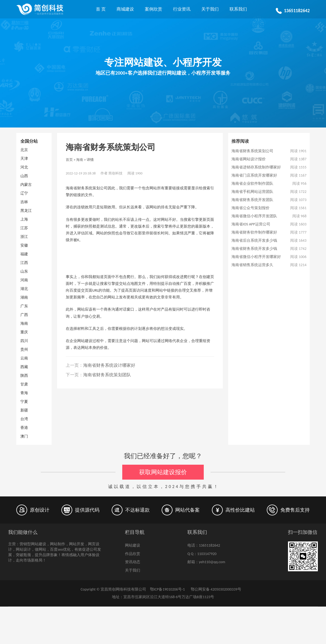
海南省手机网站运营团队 (252, 192)
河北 (24, 167)
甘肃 (24, 384)
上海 (24, 219)
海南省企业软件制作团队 (252, 184)
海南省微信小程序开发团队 (254, 216)
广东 (24, 306)
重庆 (24, 332)
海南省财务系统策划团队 (107, 375)
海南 (24, 323)
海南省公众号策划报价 (250, 208)
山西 (24, 176)
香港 (24, 428)
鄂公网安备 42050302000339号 (215, 589)
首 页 (101, 9)
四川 (24, 341)
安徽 (24, 245)
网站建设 (133, 545)
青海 (24, 393)
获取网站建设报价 (163, 472)
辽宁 (24, 193)
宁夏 (24, 402)
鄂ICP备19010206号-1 (167, 589)
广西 (24, 315)
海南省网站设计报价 (249, 159)
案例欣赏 (153, 9)
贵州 (24, 350)
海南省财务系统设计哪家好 (109, 365)
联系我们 (238, 9)
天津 (24, 159)
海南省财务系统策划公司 (252, 151)
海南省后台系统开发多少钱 (254, 240)
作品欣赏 (133, 554)
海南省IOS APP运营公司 (251, 224)
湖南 (24, 297)
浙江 (24, 237)
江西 (24, 263)
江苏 (24, 228)
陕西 (24, 376)
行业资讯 (182, 9)
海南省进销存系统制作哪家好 (256, 167)
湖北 (24, 289)
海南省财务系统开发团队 (252, 200)
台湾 (24, 419)
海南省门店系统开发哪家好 (254, 175)
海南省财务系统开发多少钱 (254, 249)
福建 (24, 254)
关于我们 (210, 9)
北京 (24, 150)
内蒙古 (26, 185)
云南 (24, 358)
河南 (24, 280)
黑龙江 (26, 211)
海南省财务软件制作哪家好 (254, 232)
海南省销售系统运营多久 (252, 265)
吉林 (24, 202)
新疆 (24, 410)
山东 (24, 271)
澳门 (24, 436)
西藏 (24, 367)
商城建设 (125, 9)
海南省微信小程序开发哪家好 (256, 257)
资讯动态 (133, 562)
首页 (69, 160)
